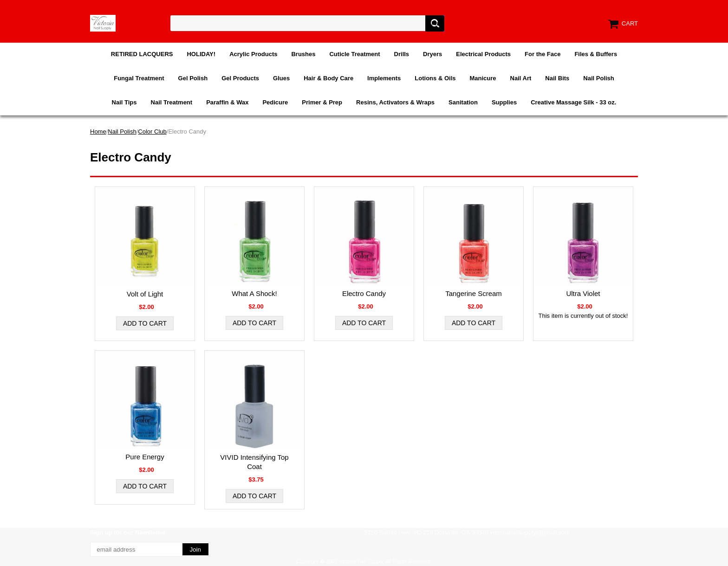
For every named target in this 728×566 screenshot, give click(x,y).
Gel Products (240, 78)
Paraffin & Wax (227, 102)
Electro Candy (364, 293)
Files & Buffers (596, 54)
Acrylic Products (253, 54)
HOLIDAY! (201, 54)
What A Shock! (254, 293)
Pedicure (275, 102)
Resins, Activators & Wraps (395, 102)
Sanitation (463, 102)
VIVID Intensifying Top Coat (254, 462)
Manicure (483, 78)
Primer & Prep (322, 102)
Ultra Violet (583, 293)
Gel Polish (193, 78)
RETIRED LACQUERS (142, 54)
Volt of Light (145, 294)
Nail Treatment (172, 102)
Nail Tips (124, 102)
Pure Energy (145, 457)
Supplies (504, 102)
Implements (384, 78)
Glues (281, 78)
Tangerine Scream (474, 293)
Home (98, 132)
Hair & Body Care (328, 78)
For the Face (543, 54)
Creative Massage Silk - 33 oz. (573, 102)
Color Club (152, 132)
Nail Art (521, 78)
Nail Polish (598, 78)
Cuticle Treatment (354, 54)
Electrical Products (483, 54)
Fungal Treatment (139, 78)
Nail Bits (557, 78)
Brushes (303, 54)
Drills (402, 54)
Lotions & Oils (435, 78)
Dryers (432, 54)
